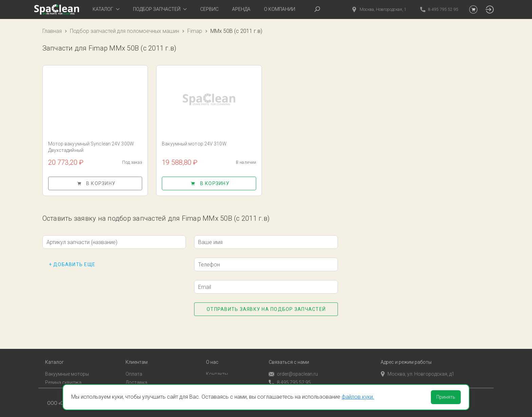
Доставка (136, 371)
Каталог (54, 351)
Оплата (134, 363)
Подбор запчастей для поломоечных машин (125, 31)
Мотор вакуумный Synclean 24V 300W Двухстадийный (91, 147)
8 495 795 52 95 (290, 371)
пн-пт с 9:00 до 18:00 (407, 371)
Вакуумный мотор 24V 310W (194, 144)
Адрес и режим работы (406, 351)
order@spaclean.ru (293, 363)
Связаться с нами (289, 351)
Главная (52, 31)
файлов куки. (358, 397)
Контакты (217, 363)
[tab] (106, 9)
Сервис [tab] (209, 9)
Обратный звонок (289, 380)
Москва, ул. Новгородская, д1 (417, 363)
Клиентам (137, 351)
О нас (212, 351)
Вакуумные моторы (67, 363)
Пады (51, 379)
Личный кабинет (144, 379)
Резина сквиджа (63, 371)
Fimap (195, 31)
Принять (446, 397)
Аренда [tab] (241, 9)
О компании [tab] (280, 9)
